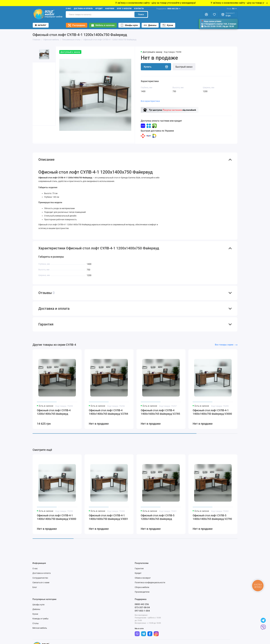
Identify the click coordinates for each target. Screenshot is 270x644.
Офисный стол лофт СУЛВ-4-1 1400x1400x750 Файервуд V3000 (212, 416)
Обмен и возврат (143, 581)
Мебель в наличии (103, 25)
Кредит (99, 9)
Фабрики (110, 9)
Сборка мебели (142, 591)
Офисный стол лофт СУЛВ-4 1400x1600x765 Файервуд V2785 (160, 416)
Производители (142, 595)
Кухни (168, 25)
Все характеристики (150, 101)
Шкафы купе (129, 25)
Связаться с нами (41, 586)
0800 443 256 (168, 9)
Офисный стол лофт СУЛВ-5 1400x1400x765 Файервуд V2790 (212, 521)
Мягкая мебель (40, 632)
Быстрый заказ (184, 67)
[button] (38, 134)
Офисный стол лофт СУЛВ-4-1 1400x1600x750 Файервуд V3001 (108, 521)
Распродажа (77, 25)
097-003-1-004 (142, 614)
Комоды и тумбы (40, 622)
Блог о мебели (124, 9)
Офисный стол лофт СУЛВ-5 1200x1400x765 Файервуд (158, 521)
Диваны (150, 25)
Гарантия (139, 572)
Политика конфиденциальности (150, 586)
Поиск (141, 14)
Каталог (41, 25)
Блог (35, 591)
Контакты (139, 9)
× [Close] (267, 3)
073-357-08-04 (142, 611)
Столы (36, 627)
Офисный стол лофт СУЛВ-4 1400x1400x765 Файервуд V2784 (108, 416)
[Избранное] (214, 14)
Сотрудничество (40, 581)
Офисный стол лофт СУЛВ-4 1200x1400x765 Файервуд (54, 416)
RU (232, 9)
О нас (68, 9)
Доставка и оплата (83, 9)
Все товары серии (226, 348)
